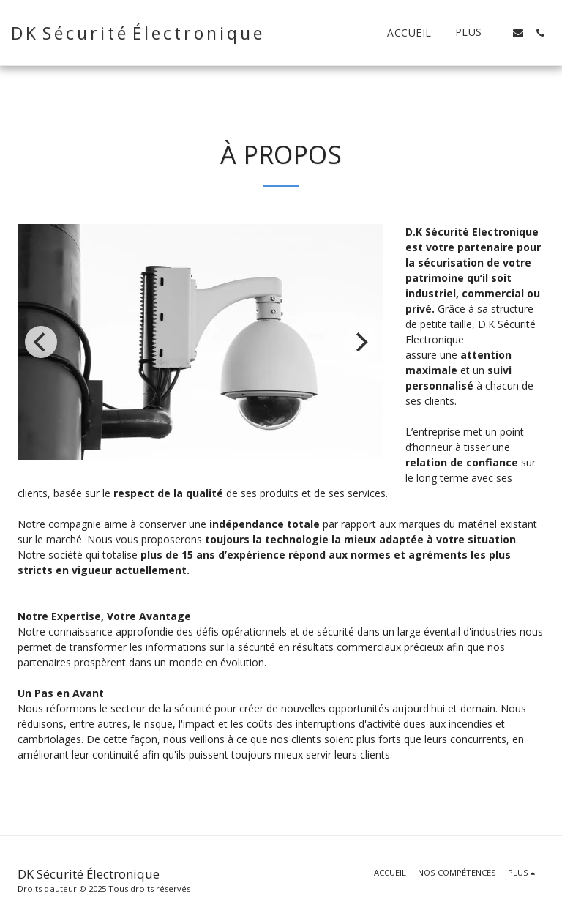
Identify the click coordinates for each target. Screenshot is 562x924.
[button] (518, 33)
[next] (360, 342)
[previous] (41, 342)
